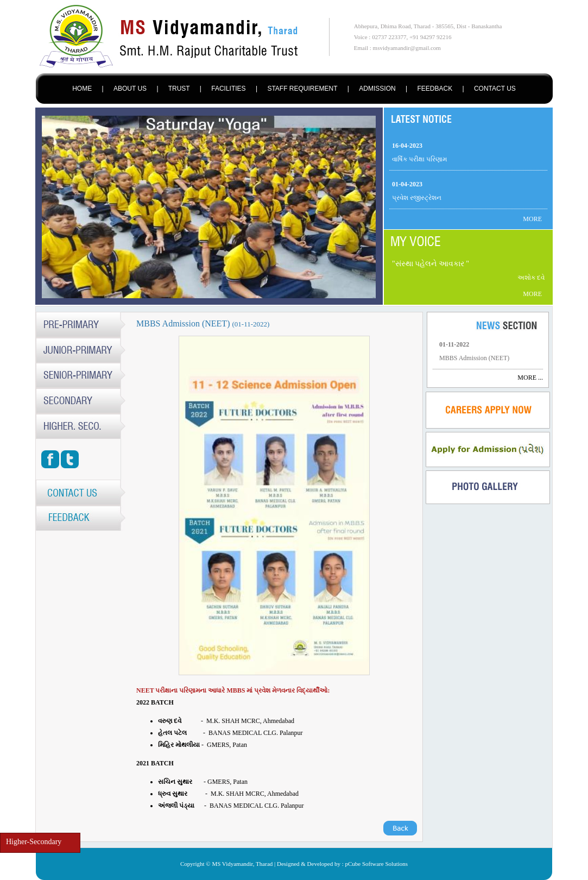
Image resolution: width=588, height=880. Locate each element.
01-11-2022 (454, 344)
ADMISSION (377, 89)
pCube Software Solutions (377, 864)
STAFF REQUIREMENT (302, 89)
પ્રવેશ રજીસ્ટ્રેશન (417, 198)
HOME (82, 89)
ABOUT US (130, 89)
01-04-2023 (407, 184)
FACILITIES (228, 89)
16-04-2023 (407, 146)
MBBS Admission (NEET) (474, 358)
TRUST (179, 89)
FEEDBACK (435, 89)
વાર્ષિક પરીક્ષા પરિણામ (419, 159)
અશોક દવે (531, 278)
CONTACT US (495, 89)
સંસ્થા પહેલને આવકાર (431, 264)
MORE (532, 219)
